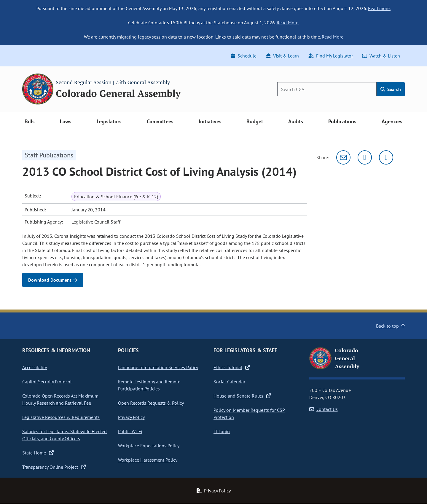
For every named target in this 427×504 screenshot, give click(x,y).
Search (391, 89)
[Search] (327, 89)
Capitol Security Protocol (47, 382)
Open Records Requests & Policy (151, 403)
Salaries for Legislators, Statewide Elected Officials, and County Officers (64, 435)
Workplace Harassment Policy (148, 460)
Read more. (379, 8)
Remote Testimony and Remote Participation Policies (149, 385)
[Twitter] (365, 157)
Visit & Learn (282, 56)
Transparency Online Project (54, 467)
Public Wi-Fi (130, 431)
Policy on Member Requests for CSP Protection (249, 414)
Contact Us (324, 409)
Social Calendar (229, 382)
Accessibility (35, 367)
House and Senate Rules (242, 396)
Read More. (288, 23)
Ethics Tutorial (232, 367)
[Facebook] (386, 157)
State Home (38, 453)
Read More (333, 37)
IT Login (222, 431)
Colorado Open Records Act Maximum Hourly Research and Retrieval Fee (60, 399)
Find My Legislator (331, 56)
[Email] (343, 157)
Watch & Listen (381, 56)
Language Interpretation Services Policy (158, 367)
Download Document (53, 280)
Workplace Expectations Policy (149, 446)
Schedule (244, 56)
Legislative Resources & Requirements (61, 417)
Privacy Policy (131, 417)
